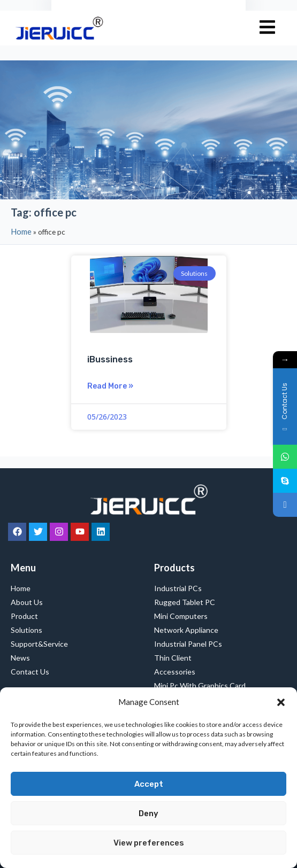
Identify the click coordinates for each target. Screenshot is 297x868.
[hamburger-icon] (267, 28)
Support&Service (39, 644)
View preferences (149, 843)
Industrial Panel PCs (188, 644)
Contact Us (30, 672)
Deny (148, 813)
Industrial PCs (181, 588)
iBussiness (110, 359)
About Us (27, 602)
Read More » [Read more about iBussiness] (110, 386)
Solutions (26, 630)
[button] (281, 702)
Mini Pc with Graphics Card (200, 685)
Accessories (175, 672)
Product (24, 616)
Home (21, 231)
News (20, 658)
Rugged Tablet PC (187, 602)
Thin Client (173, 658)
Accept (149, 784)
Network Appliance (186, 630)
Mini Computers (181, 616)
